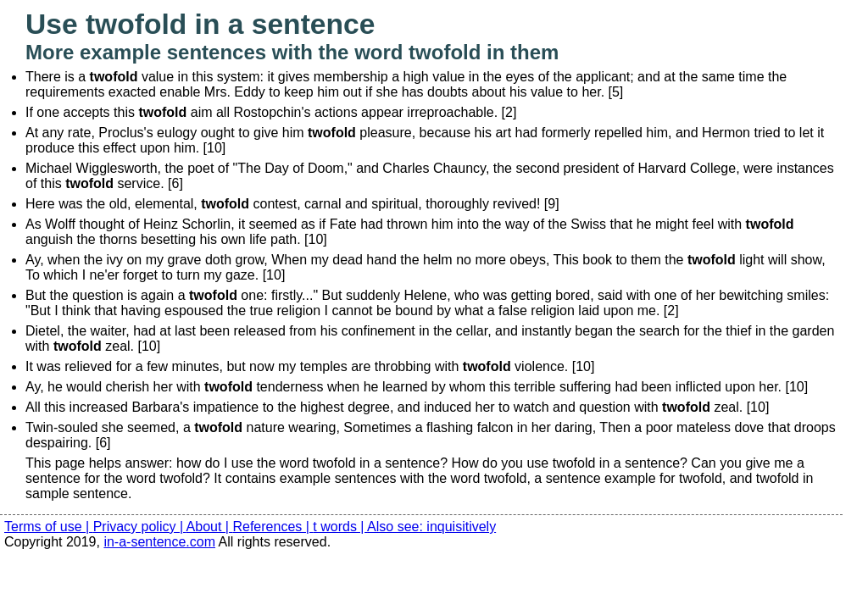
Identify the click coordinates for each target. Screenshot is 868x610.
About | (210, 527)
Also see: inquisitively (431, 527)
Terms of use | (49, 527)
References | (273, 527)
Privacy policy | (140, 527)
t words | (340, 527)
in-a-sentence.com (159, 542)
